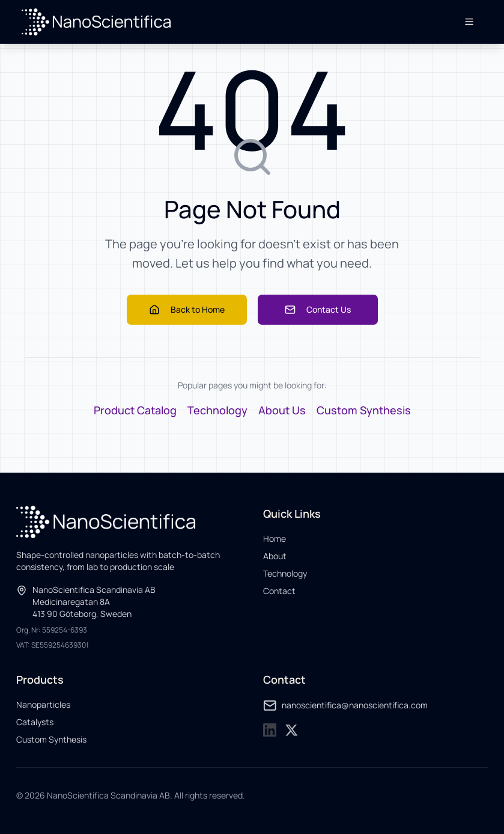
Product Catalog (135, 410)
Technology (217, 410)
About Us (282, 410)
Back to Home (187, 309)
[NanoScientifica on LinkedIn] (270, 730)
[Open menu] (469, 22)
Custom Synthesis (364, 410)
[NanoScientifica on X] (292, 730)
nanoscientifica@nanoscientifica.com (346, 706)
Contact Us (318, 309)
